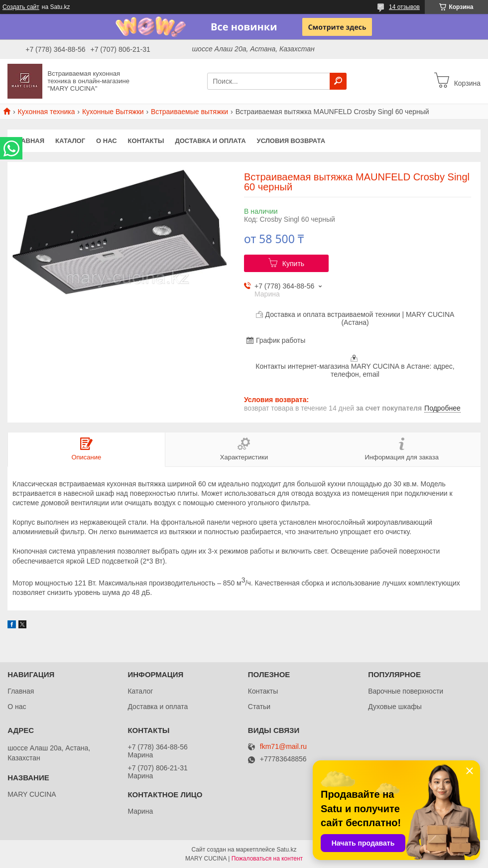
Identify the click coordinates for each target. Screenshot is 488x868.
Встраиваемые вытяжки (189, 112)
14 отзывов (404, 7)
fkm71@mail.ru (283, 747)
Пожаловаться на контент (267, 859)
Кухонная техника (46, 112)
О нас (107, 141)
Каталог (70, 141)
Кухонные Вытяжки (113, 112)
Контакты (146, 141)
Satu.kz (286, 850)
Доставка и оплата (210, 141)
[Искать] (338, 81)
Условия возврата (291, 141)
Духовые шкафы (395, 707)
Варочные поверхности (406, 691)
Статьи (259, 707)
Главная (29, 141)
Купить (293, 264)
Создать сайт (21, 7)
